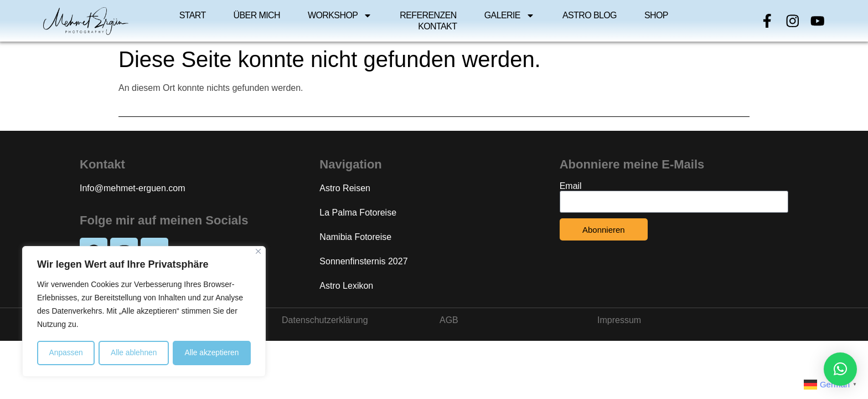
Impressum (619, 320)
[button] (840, 369)
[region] (144, 312)
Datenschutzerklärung (325, 320)
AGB (449, 320)
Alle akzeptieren (212, 353)
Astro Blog (590, 15)
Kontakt (437, 26)
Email (571, 186)
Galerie (510, 16)
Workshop (340, 16)
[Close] (258, 252)
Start (193, 15)
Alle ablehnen (134, 353)
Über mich (257, 15)
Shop (656, 15)
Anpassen (66, 353)
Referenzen (428, 15)
